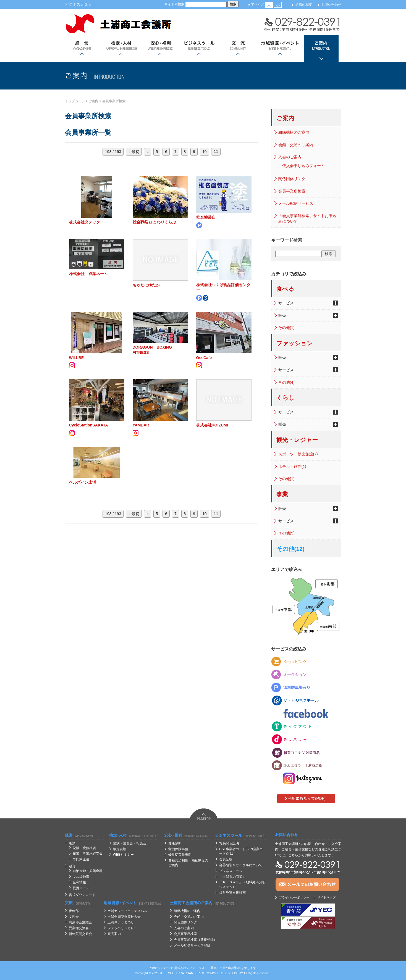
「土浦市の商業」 (232, 877)
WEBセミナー (123, 855)
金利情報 (79, 882)
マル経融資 (81, 877)
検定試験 (120, 849)
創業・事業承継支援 (88, 853)
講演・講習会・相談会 (130, 843)
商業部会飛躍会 (80, 922)
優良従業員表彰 (180, 855)
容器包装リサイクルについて (241, 865)
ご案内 (321, 48)
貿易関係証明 (229, 843)
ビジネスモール (231, 871)
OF (203, 973)
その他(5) (286, 533)
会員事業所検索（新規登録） (195, 940)
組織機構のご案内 (294, 132)
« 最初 (134, 152)
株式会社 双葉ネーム (88, 274)
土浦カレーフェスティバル (127, 911)
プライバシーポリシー (294, 897)
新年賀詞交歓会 (80, 934)
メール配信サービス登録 (192, 945)
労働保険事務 (178, 849)
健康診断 (175, 843)
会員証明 (226, 859)
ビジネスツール (199, 48)
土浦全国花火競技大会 (124, 917)
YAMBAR (141, 425)
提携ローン (81, 888)
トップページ (75, 101)
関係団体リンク (292, 179)
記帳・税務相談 (84, 848)
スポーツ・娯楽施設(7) (298, 454)
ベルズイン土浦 (83, 482)
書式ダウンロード (82, 895)
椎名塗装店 (206, 217)
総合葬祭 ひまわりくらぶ (154, 222)
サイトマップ (326, 897)
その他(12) (290, 549)
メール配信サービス (296, 203)
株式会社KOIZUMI (212, 425)
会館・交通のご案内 (296, 145)
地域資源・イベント (280, 48)
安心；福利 (160, 48)
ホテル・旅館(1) (292, 467)
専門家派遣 (81, 859)
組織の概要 (304, 5)
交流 (238, 48)
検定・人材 (121, 48)
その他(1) (286, 328)
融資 (72, 866)
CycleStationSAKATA (89, 425)
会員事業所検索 (114, 101)
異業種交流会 (79, 928)
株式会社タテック (85, 222)
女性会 (74, 917)
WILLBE (77, 358)
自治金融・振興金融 (88, 871)
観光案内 (114, 934)
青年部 (74, 911)
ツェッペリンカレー (122, 928)
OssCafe (204, 358)
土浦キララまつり (121, 922)
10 (205, 152)
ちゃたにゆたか (146, 285)
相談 (72, 843)
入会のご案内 (290, 157)
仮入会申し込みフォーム (303, 166)
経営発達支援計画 (232, 893)
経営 (82, 48)
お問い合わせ (331, 5)
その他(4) (286, 382)
